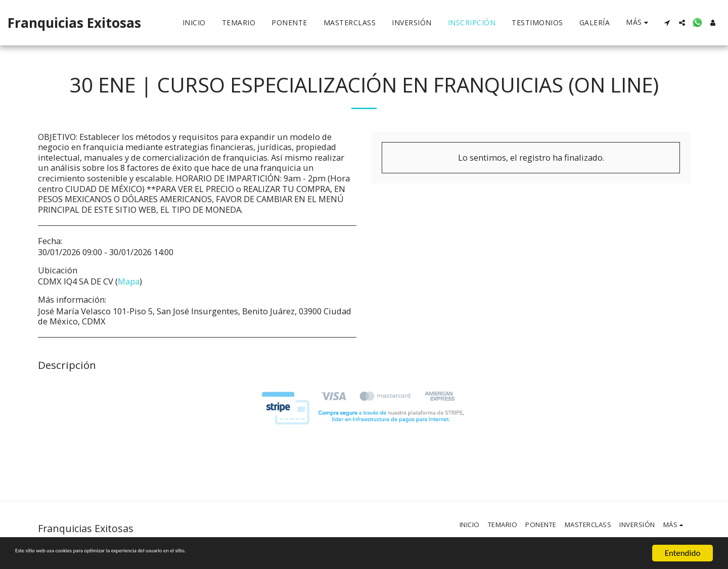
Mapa (129, 281)
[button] (667, 23)
